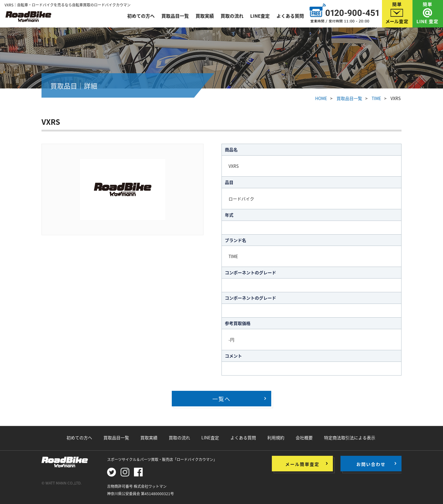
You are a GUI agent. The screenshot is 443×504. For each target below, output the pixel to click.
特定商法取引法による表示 (350, 437)
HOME (321, 98)
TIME (376, 98)
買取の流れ (232, 16)
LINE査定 (260, 16)
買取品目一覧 (175, 16)
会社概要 (304, 437)
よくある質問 (290, 16)
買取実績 (205, 16)
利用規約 (276, 437)
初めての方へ (141, 16)
